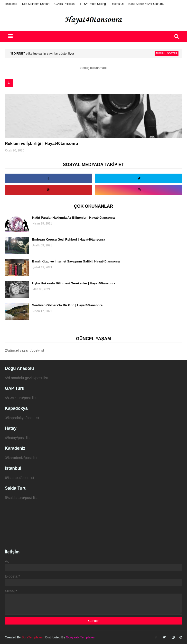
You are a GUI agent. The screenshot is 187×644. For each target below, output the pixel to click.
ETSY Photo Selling (93, 4)
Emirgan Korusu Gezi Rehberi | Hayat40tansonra (69, 239)
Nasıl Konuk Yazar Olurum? (146, 4)
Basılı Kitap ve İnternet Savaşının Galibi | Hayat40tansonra (76, 261)
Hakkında (11, 4)
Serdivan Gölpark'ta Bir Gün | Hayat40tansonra (67, 305)
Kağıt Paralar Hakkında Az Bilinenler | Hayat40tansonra (73, 218)
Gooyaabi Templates (80, 637)
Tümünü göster (167, 53)
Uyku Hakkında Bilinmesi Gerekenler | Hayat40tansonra (74, 283)
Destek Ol (117, 4)
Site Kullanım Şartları (36, 4)
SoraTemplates (32, 637)
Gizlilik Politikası (65, 4)
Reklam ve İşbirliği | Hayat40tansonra (42, 144)
